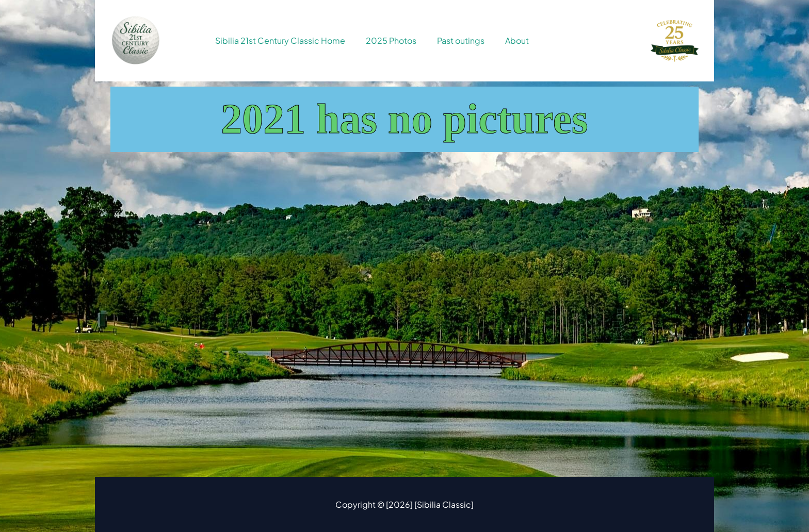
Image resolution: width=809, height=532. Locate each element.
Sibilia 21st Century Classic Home (280, 40)
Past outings (461, 40)
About (517, 40)
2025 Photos (391, 40)
